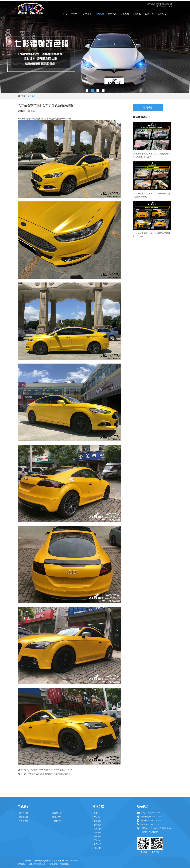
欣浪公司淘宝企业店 (37, 864)
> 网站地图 (97, 848)
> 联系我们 (97, 844)
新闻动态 (100, 14)
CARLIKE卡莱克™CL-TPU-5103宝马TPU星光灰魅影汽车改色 (151, 155)
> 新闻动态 (97, 825)
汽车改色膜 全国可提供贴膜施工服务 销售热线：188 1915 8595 (160, 5)
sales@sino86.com (154, 813)
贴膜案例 (125, 14)
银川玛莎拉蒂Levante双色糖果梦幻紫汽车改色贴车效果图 (50, 770)
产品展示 (75, 14)
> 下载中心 (97, 840)
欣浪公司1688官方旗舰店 (60, 864)
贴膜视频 (112, 14)
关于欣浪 (87, 14)
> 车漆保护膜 (56, 813)
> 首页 (95, 813)
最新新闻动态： (142, 117)
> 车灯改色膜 (23, 821)
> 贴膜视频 (97, 829)
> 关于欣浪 (97, 821)
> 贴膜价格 (97, 836)
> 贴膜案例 (97, 833)
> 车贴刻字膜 (56, 821)
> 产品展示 (97, 817)
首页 (65, 14)
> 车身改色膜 (23, 813)
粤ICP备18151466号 (70, 861)
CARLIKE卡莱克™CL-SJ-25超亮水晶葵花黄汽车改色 (151, 235)
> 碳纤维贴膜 (23, 817)
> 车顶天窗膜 (56, 817)
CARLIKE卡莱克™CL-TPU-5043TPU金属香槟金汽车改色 (151, 195)
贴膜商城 (149, 14)
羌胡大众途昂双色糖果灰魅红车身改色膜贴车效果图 (49, 774)
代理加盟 (137, 14)
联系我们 (162, 14)
